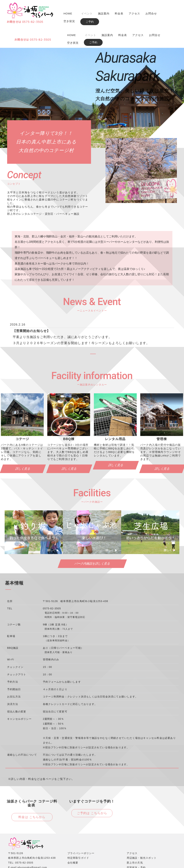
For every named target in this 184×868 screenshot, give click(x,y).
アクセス (134, 13)
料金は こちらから (32, 796)
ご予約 (90, 22)
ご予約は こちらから (92, 792)
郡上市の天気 (135, 842)
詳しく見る (69, 448)
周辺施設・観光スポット (142, 837)
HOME (68, 13)
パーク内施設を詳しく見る (92, 543)
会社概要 (73, 842)
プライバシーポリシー (81, 832)
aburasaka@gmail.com (32, 847)
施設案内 (104, 13)
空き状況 (69, 21)
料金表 (119, 13)
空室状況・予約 (136, 847)
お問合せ (151, 13)
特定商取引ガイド (78, 837)
